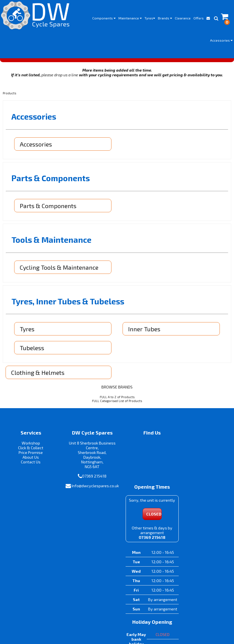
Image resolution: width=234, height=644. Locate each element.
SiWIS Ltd (167, 630)
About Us (29, 459)
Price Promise (29, 454)
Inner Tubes (145, 330)
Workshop (29, 445)
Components (104, 18)
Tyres (150, 18)
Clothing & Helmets (38, 374)
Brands (165, 18)
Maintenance (130, 18)
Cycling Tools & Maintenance (59, 269)
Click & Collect (29, 450)
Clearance (183, 18)
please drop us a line (60, 77)
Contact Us (29, 464)
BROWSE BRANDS (117, 389)
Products (9, 95)
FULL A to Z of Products (117, 398)
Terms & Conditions (94, 621)
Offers (199, 18)
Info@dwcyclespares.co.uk (88, 492)
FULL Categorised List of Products (117, 402)
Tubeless (32, 349)
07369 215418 (90, 478)
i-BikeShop (117, 630)
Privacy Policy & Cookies (136, 621)
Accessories (221, 40)
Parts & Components (48, 208)
